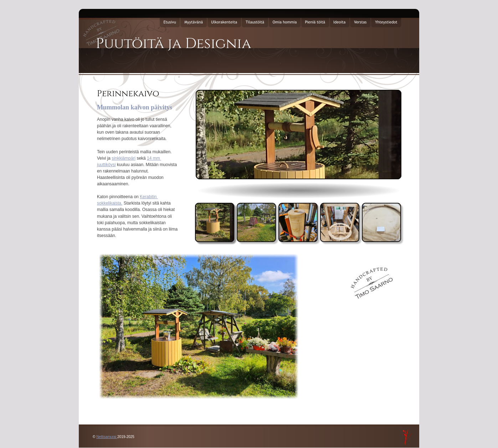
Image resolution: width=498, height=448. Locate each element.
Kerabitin (149, 197)
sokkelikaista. (110, 203)
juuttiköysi (106, 165)
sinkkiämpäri (124, 158)
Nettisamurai (107, 437)
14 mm (154, 158)
